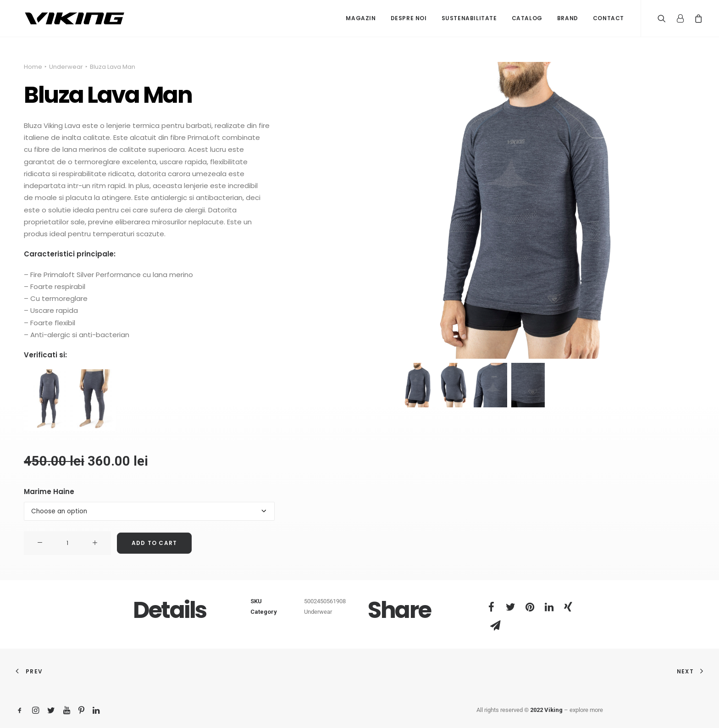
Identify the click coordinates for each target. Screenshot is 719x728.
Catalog (527, 18)
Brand (568, 18)
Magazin (361, 18)
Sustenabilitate (469, 18)
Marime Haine (49, 492)
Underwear (66, 67)
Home (33, 67)
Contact (608, 18)
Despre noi (409, 18)
